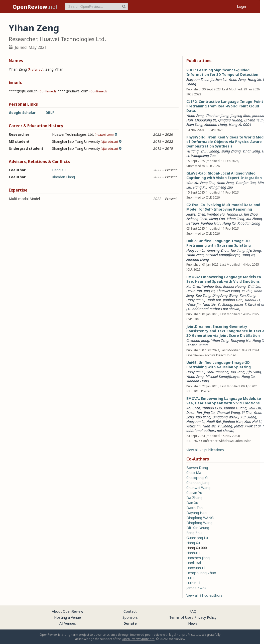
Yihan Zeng (237, 79)
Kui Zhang (254, 219)
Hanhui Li (234, 214)
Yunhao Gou (212, 286)
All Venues (68, 623)
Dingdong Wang (225, 295)
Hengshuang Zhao (201, 573)
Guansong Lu (197, 538)
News (193, 623)
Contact (130, 611)
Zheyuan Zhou (197, 79)
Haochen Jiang (198, 558)
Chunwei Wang (228, 291)
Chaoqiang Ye (197, 478)
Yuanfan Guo (246, 183)
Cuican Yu (194, 493)
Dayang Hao (196, 513)
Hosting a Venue (68, 617)
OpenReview (48, 635)
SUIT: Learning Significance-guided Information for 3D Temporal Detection (222, 72)
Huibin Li (193, 583)
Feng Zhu (207, 183)
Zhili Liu (254, 286)
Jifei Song (254, 250)
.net (35, 7)
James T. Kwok (245, 304)
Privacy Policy (205, 617)
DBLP (50, 113)
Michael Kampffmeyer (223, 255)
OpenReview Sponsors (138, 639)
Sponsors (130, 617)
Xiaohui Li (252, 300)
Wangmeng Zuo (203, 156)
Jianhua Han (211, 223)
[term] (96, 7)
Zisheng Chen (197, 219)
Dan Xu (192, 503)
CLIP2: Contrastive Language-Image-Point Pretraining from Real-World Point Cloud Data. (225, 106)
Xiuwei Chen (196, 214)
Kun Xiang (248, 295)
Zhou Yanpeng (217, 372)
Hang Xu (59, 170)
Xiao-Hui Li (253, 422)
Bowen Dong (197, 468)
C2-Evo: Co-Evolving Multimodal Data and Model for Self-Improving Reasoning (223, 207)
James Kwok (243, 426)
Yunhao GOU (212, 408)
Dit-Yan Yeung (197, 345)
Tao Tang (237, 250)
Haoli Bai (214, 300)
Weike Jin (193, 304)
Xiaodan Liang (63, 177)
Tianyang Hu (240, 340)
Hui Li (191, 578)
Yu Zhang (225, 304)
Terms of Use (180, 617)
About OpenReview (68, 611)
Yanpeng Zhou (217, 250)
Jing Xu (209, 291)
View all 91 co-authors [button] (204, 595)
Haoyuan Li (195, 250)
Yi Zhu (247, 291)
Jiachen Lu (218, 79)
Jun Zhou (251, 214)
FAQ (193, 611)
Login (241, 6)
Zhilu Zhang (210, 151)
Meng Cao (217, 219)
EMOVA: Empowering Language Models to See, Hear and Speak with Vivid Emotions (224, 279)
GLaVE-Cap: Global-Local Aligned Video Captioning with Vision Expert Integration (224, 175)
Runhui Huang (234, 286)
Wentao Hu (216, 214)
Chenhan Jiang (198, 340)
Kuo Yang (203, 295)
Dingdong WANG (225, 417)
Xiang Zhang (231, 151)
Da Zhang (194, 498)
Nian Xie (209, 304)
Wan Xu (192, 183)
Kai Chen (193, 286)
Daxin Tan (194, 291)
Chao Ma (194, 473)
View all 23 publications (205, 450)
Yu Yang (192, 151)
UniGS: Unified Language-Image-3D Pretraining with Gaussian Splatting (219, 243)
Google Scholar (22, 113)
